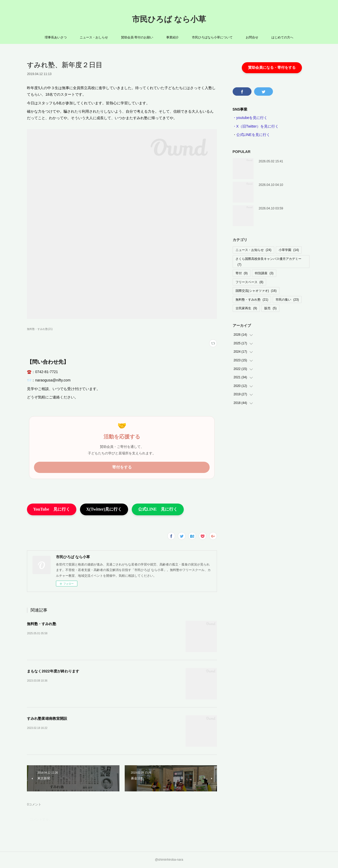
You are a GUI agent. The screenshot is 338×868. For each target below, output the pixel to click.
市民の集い (287, 300)
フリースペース (250, 282)
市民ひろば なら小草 (169, 19)
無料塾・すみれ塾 (42, 624)
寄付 (242, 273)
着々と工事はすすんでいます (279, 184)
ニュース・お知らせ (253, 250)
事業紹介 (173, 37)
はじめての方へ (282, 37)
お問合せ (252, 37)
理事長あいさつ (56, 37)
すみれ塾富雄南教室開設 (47, 718)
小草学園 (289, 250)
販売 (270, 308)
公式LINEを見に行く (253, 135)
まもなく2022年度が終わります (53, 671)
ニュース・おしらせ (94, 37)
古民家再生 (246, 308)
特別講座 (264, 273)
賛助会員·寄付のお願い (137, 37)
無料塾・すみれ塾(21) (40, 329)
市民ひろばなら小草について (212, 37)
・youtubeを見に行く (250, 118)
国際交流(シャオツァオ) (256, 291)
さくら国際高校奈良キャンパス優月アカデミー (268, 262)
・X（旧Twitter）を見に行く (256, 126)
